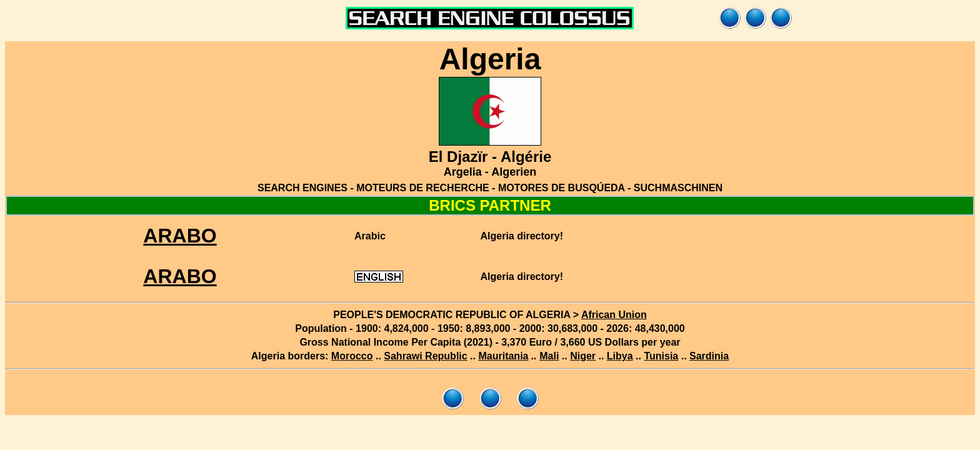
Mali (549, 356)
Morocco (352, 356)
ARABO (180, 236)
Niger (583, 356)
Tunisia (661, 356)
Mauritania (503, 356)
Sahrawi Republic (425, 356)
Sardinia (709, 356)
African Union (614, 315)
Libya (620, 356)
